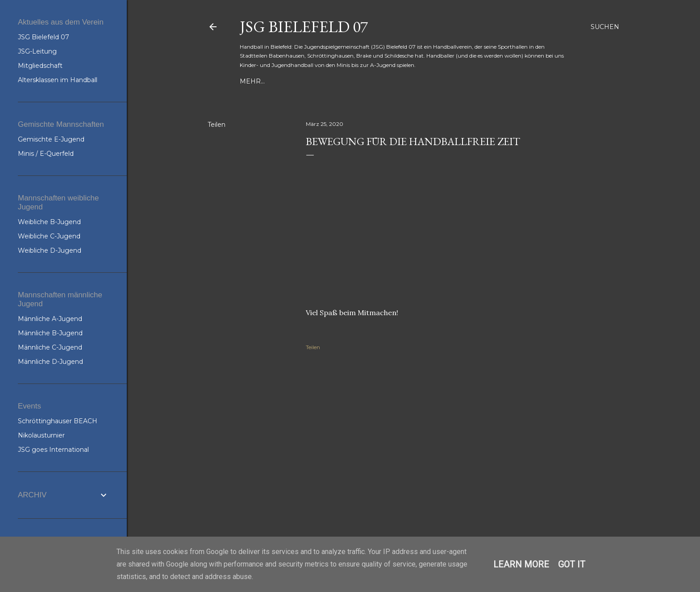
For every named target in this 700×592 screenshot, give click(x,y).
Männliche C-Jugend (50, 347)
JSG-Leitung (37, 51)
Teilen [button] (217, 125)
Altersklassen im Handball (58, 80)
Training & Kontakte (278, 81)
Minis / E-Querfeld (46, 154)
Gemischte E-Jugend (51, 139)
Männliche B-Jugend (50, 333)
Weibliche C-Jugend (49, 236)
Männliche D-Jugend (50, 362)
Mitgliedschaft (40, 66)
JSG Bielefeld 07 (304, 27)
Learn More (521, 564)
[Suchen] (605, 27)
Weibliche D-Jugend (50, 250)
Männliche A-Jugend (50, 319)
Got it (572, 564)
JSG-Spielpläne (417, 81)
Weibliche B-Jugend (49, 222)
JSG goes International (53, 450)
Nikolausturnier (41, 435)
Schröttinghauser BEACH (58, 421)
